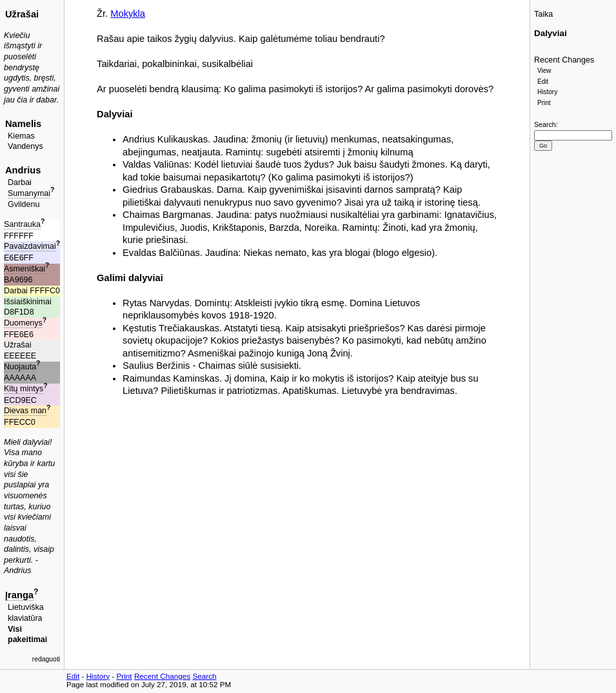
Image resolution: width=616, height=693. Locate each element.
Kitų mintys (24, 389)
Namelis (23, 124)
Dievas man (25, 411)
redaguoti (46, 659)
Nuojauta (20, 367)
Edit (543, 82)
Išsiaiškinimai (28, 302)
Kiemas (21, 136)
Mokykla (128, 14)
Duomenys (23, 323)
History (547, 92)
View (544, 71)
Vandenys (25, 146)
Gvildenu (24, 204)
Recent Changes (564, 60)
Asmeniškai (25, 269)
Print (544, 103)
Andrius (23, 170)
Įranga (19, 595)
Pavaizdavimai (30, 246)
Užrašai (22, 14)
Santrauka (22, 224)
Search (545, 124)
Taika (543, 14)
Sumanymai (29, 193)
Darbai (20, 182)
